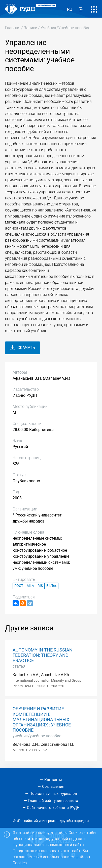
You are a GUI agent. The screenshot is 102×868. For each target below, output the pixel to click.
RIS (40, 586)
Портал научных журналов (53, 794)
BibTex (52, 586)
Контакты (53, 780)
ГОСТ (19, 586)
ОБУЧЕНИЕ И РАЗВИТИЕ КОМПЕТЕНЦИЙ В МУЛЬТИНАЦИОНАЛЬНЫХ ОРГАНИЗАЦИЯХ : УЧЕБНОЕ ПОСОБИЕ (42, 719)
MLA (30, 586)
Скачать (22, 348)
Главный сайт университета (53, 801)
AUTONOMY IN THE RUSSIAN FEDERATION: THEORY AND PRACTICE (43, 655)
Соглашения (53, 787)
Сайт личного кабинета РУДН (53, 808)
